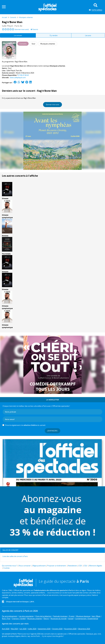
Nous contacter (25, 566)
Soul (10, 68)
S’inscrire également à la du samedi (25, 425)
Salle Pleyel (11, 70)
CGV (80, 566)
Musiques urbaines (57, 66)
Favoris (34, 29)
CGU (85, 566)
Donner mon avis (52, 105)
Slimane (5, 198)
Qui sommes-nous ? (10, 566)
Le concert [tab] (18, 35)
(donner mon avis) (22, 29)
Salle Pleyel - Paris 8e (12, 26)
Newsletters (72, 566)
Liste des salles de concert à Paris (15, 556)
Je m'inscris (52, 431)
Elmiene (5, 236)
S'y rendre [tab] (54, 35)
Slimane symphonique (7, 216)
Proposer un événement (57, 566)
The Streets (6, 254)
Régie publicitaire (39, 566)
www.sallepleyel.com (18, 77)
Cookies (7, 568)
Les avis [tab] (88, 35)
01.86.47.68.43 (23, 75)
